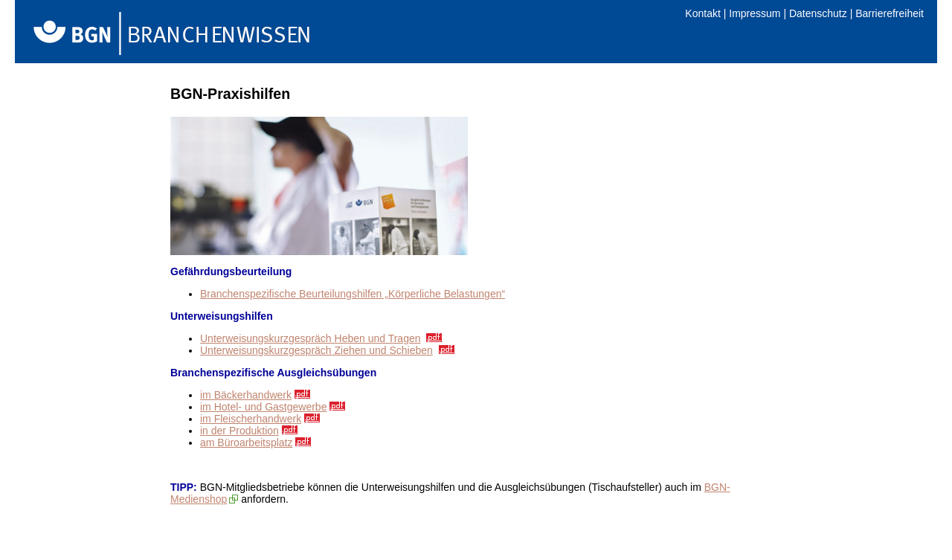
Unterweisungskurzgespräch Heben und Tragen (311, 338)
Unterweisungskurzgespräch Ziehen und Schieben (316, 350)
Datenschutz (818, 13)
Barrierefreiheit (890, 13)
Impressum (755, 13)
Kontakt (702, 13)
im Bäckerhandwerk (246, 395)
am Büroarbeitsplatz (247, 442)
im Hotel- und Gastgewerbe (263, 407)
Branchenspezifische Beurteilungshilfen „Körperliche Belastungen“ (353, 294)
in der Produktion (239, 431)
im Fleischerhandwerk (251, 419)
